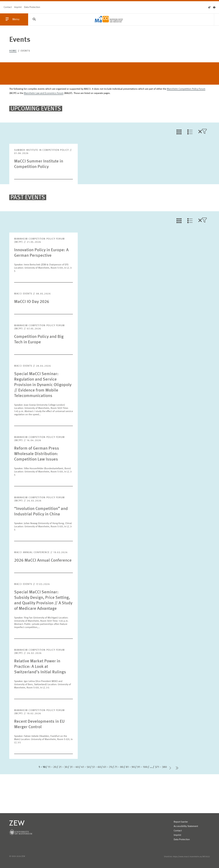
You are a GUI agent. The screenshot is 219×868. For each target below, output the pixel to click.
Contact (8, 7)
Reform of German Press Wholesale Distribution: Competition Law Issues (37, 454)
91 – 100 (142, 767)
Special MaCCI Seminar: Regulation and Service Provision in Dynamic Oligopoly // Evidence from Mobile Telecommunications (43, 385)
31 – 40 (74, 767)
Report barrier (181, 822)
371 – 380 (161, 767)
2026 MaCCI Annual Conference (43, 561)
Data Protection (32, 7)
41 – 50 (85, 767)
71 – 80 (119, 767)
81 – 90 (130, 767)
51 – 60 (97, 767)
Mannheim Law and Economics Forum (44, 93)
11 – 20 (52, 767)
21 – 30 (63, 767)
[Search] (34, 20)
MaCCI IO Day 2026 (32, 302)
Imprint (18, 7)
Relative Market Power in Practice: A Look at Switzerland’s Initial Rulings (40, 667)
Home (13, 51)
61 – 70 (108, 767)
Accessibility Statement (186, 826)
